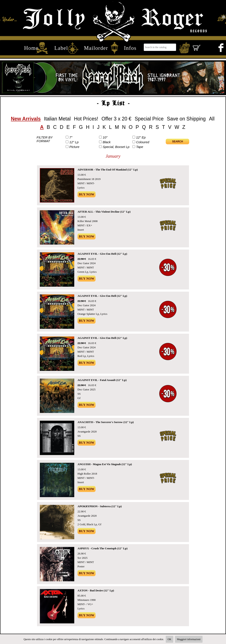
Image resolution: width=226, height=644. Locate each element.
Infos (130, 48)
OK (169, 639)
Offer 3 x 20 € (116, 119)
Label (61, 48)
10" (105, 137)
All (212, 119)
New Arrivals (26, 119)
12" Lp (74, 142)
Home (31, 48)
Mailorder (96, 48)
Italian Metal (57, 119)
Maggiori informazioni (189, 639)
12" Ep (141, 137)
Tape (140, 147)
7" (71, 137)
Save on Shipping (186, 119)
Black (107, 142)
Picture (74, 147)
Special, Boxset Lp (116, 147)
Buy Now (87, 194)
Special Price (149, 119)
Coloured (143, 142)
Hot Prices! (86, 119)
